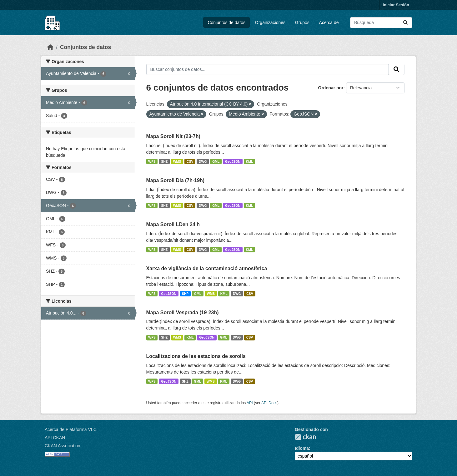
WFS (152, 161)
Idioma (302, 448)
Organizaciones (270, 22)
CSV (190, 161)
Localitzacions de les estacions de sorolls (196, 356)
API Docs (269, 403)
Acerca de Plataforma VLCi (71, 429)
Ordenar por (331, 88)
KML (250, 161)
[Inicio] (50, 47)
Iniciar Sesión (396, 5)
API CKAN (55, 438)
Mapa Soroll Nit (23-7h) (173, 136)
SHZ (164, 161)
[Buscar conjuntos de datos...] (381, 23)
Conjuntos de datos (226, 22)
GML (216, 161)
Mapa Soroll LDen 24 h (173, 224)
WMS (177, 161)
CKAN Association (63, 446)
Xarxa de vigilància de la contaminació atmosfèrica (207, 268)
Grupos (302, 22)
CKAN (305, 437)
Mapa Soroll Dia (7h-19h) (176, 180)
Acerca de (329, 22)
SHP (185, 294)
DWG (203, 161)
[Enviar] (405, 23)
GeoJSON (233, 161)
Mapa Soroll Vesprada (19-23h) (183, 312)
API (250, 403)
